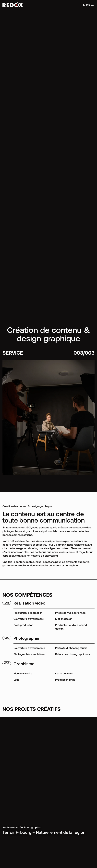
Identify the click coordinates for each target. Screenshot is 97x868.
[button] (88, 5)
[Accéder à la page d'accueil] (13, 5)
